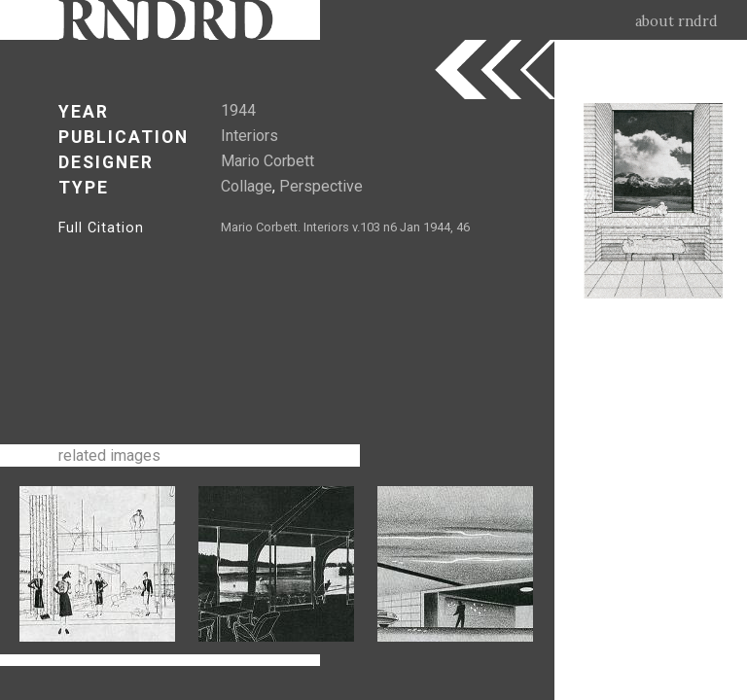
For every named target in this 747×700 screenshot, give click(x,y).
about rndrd (676, 21)
